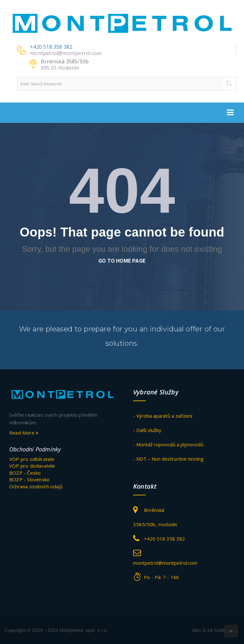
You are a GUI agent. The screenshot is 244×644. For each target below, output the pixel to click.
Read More (24, 433)
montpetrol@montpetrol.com (66, 53)
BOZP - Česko (25, 473)
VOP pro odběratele (32, 459)
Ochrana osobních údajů (36, 486)
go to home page (122, 261)
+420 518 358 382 (51, 47)
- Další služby (147, 430)
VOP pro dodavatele (32, 466)
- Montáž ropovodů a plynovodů (168, 444)
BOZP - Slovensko (29, 479)
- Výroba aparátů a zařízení (163, 416)
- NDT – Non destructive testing (168, 459)
